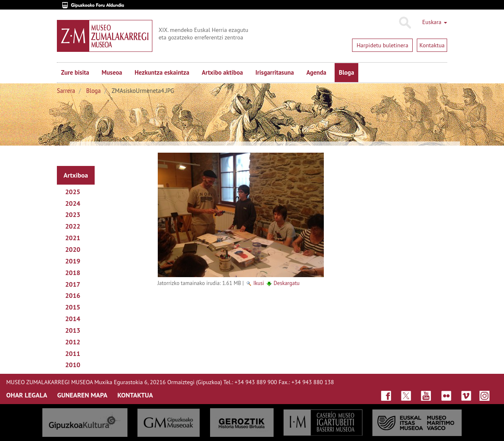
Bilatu (405, 23)
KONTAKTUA (135, 395)
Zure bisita (75, 72)
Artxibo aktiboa (222, 72)
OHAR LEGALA (27, 395)
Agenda (316, 72)
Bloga (346, 72)
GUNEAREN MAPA (82, 395)
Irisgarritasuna (275, 72)
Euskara (435, 22)
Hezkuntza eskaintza (162, 72)
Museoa (112, 72)
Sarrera (66, 91)
